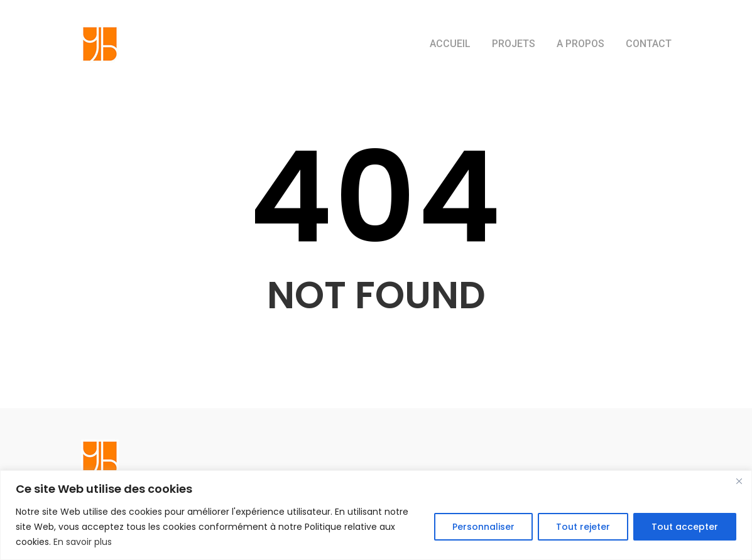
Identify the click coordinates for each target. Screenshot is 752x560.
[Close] (739, 481)
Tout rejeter (583, 527)
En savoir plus (83, 542)
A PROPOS (580, 44)
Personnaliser (483, 527)
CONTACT (649, 44)
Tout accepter (685, 527)
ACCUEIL (450, 44)
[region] (376, 515)
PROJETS (514, 44)
